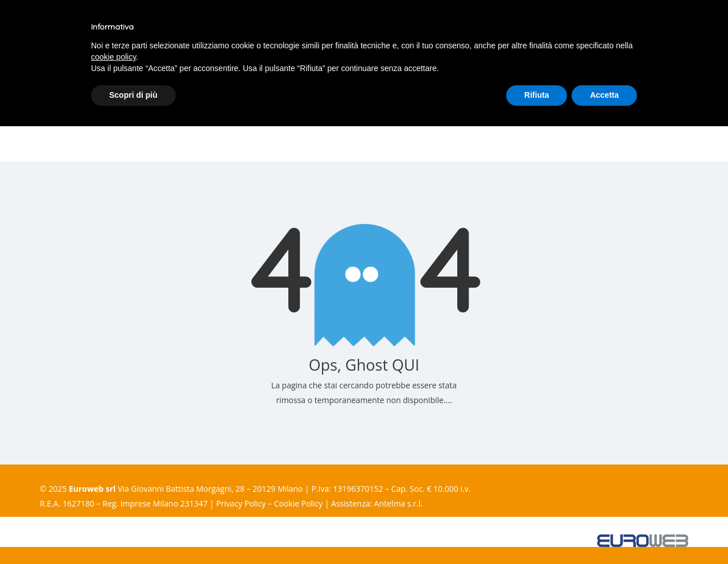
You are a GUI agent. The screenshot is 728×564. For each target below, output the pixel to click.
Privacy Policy (241, 503)
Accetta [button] (604, 95)
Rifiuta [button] (537, 95)
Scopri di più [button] (133, 95)
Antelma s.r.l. (398, 503)
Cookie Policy (299, 503)
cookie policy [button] (113, 57)
